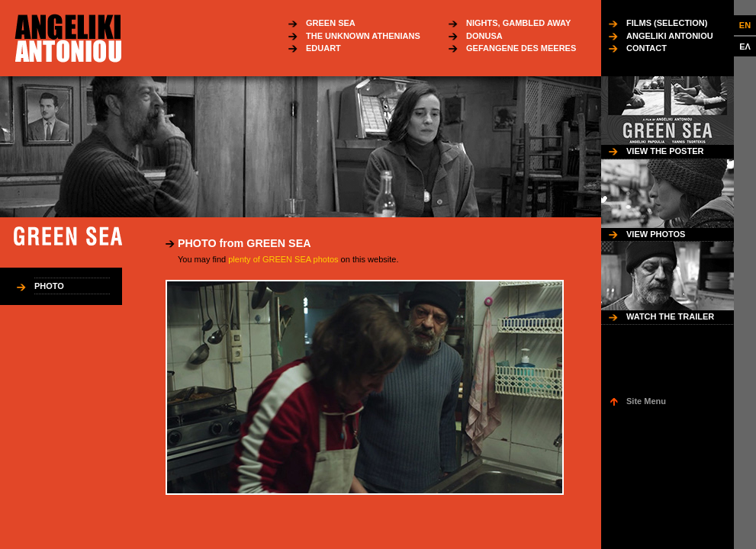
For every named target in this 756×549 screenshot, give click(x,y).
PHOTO (49, 286)
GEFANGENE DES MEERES (521, 48)
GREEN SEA (331, 23)
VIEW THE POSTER (665, 151)
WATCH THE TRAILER (670, 316)
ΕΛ (745, 47)
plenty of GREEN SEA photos (283, 259)
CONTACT (647, 48)
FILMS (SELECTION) (667, 23)
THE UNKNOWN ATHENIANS (363, 36)
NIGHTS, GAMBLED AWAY (518, 23)
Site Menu (646, 401)
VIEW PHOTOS (656, 234)
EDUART (323, 48)
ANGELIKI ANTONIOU (670, 36)
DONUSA (484, 36)
